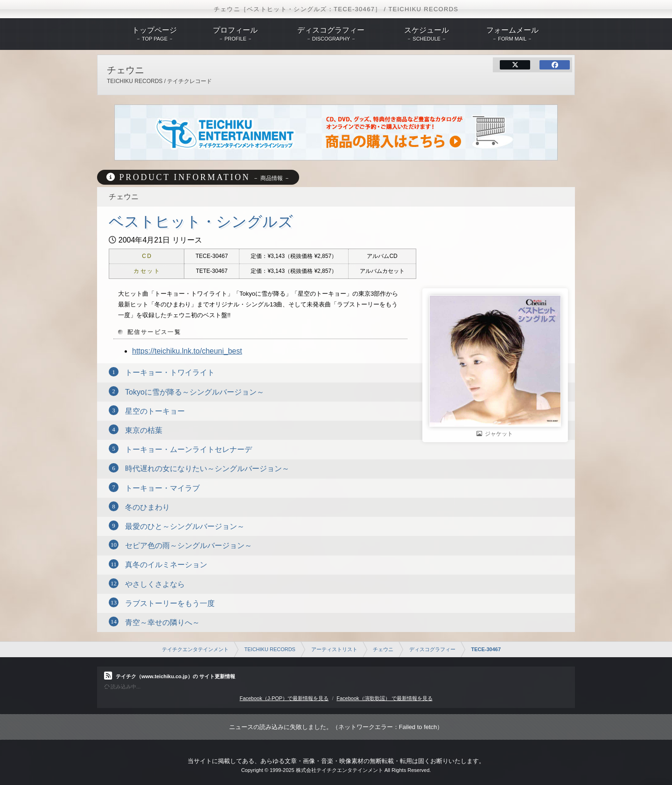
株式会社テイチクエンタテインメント (339, 770)
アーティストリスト (334, 649)
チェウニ (383, 649)
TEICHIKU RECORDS (270, 649)
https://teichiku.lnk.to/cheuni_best (187, 351)
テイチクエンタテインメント (195, 649)
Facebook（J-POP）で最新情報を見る (284, 698)
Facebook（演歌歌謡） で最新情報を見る (384, 698)
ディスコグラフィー (432, 649)
